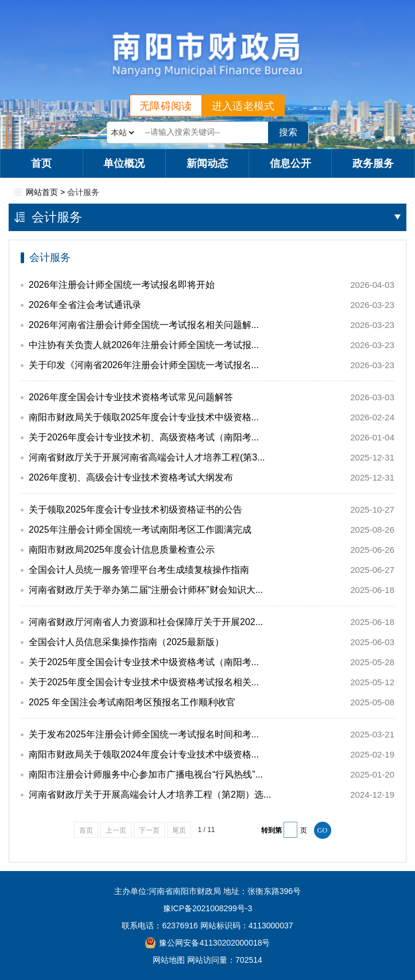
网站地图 (169, 960)
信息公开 (290, 163)
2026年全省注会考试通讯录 (85, 305)
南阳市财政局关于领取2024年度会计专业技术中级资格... (144, 754)
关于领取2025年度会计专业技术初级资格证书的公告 (135, 509)
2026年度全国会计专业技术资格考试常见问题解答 (131, 397)
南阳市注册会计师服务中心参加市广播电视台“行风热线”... (146, 774)
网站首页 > (46, 192)
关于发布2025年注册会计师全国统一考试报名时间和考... (144, 734)
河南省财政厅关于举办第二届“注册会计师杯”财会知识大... (146, 590)
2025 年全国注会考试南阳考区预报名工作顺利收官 (132, 702)
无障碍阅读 (166, 106)
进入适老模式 (243, 106)
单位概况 (124, 163)
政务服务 (373, 163)
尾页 (179, 830)
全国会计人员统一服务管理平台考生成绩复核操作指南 (139, 570)
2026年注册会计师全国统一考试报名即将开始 (122, 285)
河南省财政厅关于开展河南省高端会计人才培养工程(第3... (147, 457)
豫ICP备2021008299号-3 (208, 908)
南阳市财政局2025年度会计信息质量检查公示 (122, 550)
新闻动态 (207, 163)
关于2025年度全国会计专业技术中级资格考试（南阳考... (144, 662)
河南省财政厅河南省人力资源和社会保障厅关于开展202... (146, 622)
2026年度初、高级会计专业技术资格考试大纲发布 (131, 477)
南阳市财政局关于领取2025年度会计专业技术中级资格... (144, 417)
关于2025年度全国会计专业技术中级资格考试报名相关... (144, 682)
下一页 (149, 830)
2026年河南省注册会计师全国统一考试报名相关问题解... (144, 325)
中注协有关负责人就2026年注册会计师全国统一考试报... (144, 345)
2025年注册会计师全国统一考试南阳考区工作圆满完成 (140, 530)
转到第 (272, 830)
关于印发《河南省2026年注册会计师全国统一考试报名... (144, 365)
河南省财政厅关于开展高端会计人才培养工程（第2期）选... (150, 794)
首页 (41, 163)
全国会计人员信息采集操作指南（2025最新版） (126, 642)
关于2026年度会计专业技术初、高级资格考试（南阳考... (144, 437)
